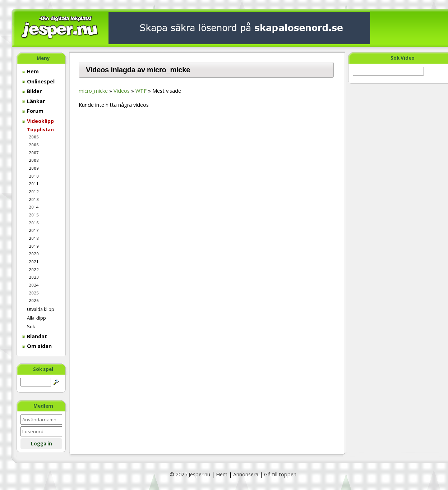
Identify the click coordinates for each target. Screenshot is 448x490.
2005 (34, 137)
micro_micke (93, 91)
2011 (34, 184)
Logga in (41, 444)
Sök (31, 326)
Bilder (32, 91)
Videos (122, 91)
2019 (34, 246)
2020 (34, 254)
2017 (34, 230)
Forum (33, 111)
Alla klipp (36, 318)
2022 (34, 269)
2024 (34, 285)
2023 (34, 277)
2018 (34, 238)
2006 (34, 145)
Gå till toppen (280, 474)
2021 (34, 262)
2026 (34, 300)
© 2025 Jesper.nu (190, 474)
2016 (34, 223)
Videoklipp (38, 121)
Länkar (34, 101)
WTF (141, 91)
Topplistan (40, 129)
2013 (34, 199)
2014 (34, 207)
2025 (34, 293)
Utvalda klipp (41, 309)
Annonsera (246, 474)
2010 (34, 176)
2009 (34, 168)
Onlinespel (38, 81)
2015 (34, 215)
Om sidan (37, 346)
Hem (31, 71)
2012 (34, 191)
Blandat (35, 336)
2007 (34, 153)
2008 (34, 160)
